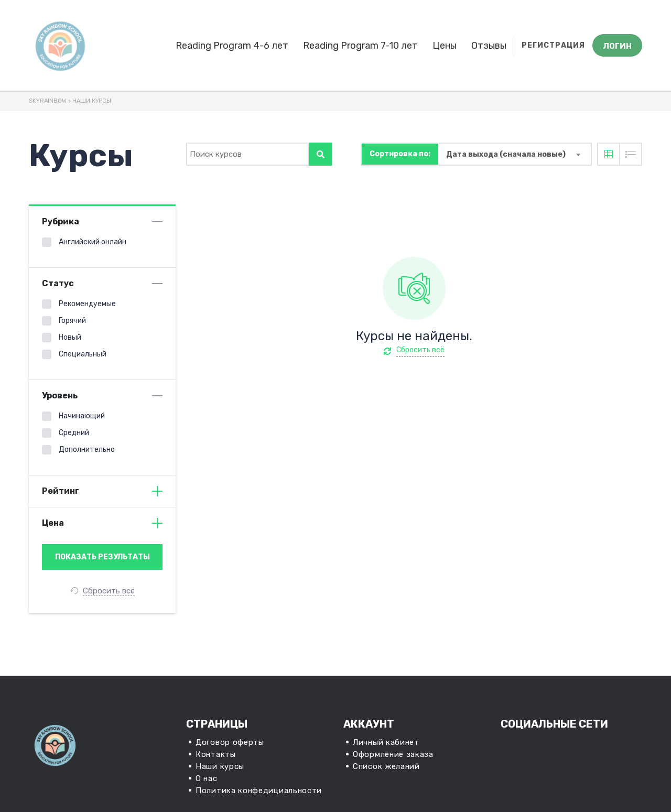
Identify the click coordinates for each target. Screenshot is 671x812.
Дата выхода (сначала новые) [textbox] (506, 154)
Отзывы (489, 46)
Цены (445, 46)
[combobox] (515, 154)
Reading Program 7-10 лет (360, 46)
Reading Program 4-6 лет (232, 46)
